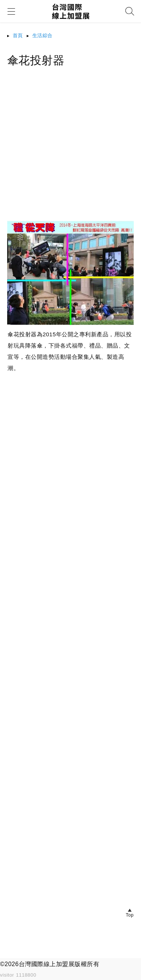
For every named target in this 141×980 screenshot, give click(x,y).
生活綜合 (42, 35)
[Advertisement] (70, 150)
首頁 (18, 35)
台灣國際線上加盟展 (47, 964)
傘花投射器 (36, 60)
